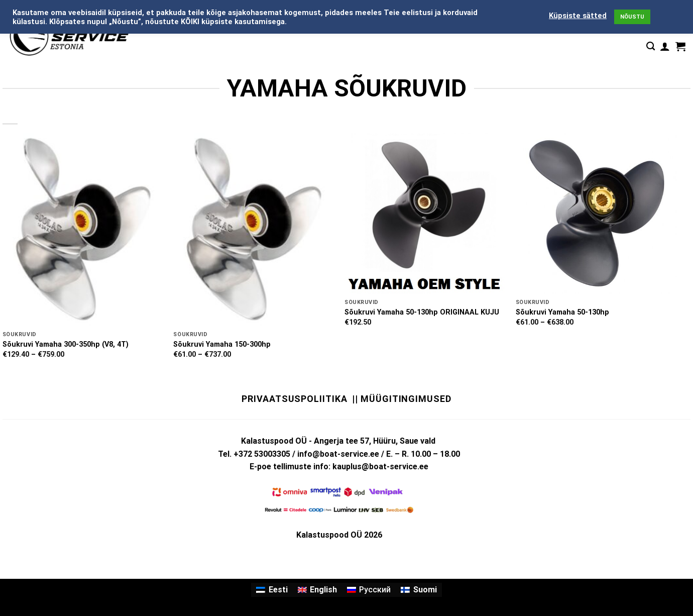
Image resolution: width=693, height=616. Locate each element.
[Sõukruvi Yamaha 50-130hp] (596, 213)
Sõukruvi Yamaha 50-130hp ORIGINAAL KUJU (422, 312)
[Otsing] (651, 46)
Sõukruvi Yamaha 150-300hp (222, 344)
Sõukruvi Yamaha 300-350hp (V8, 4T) (66, 344)
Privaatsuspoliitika (294, 399)
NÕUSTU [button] (632, 17)
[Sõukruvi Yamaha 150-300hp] (254, 229)
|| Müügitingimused (401, 399)
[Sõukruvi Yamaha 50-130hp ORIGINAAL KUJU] (425, 213)
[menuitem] (272, 590)
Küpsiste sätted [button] (578, 16)
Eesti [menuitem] (278, 590)
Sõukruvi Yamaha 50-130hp (562, 312)
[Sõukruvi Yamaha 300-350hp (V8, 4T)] (83, 229)
